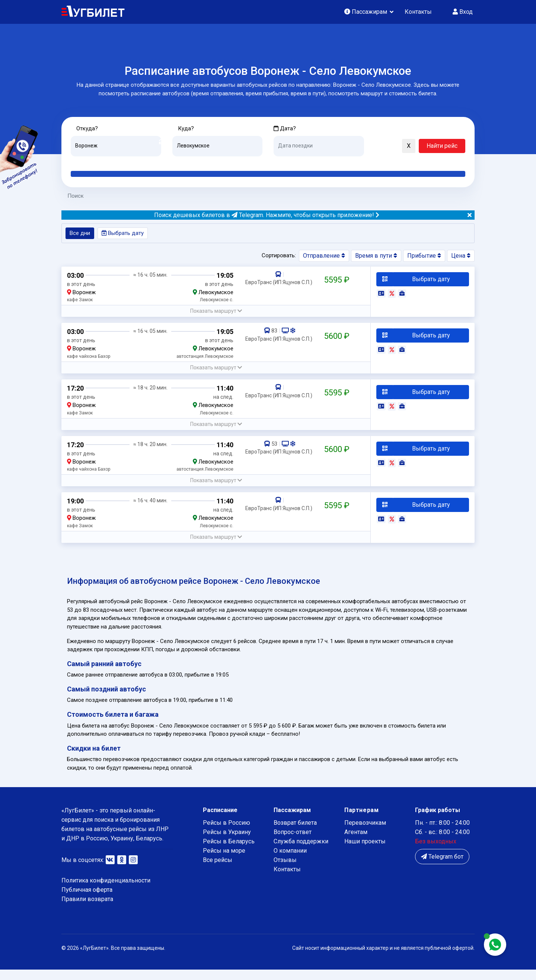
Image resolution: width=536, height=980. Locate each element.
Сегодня (285, 162)
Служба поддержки (301, 852)
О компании (290, 861)
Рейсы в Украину (227, 842)
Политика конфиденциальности (106, 891)
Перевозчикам (365, 833)
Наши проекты (365, 852)
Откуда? (88, 129)
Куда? (187, 129)
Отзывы (285, 870)
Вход (463, 12)
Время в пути (376, 257)
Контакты (418, 12)
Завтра (304, 162)
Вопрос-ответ (293, 842)
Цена (461, 257)
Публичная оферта (87, 900)
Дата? (285, 129)
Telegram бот (442, 867)
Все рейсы (218, 870)
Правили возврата (87, 910)
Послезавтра (335, 162)
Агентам (356, 842)
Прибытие (424, 257)
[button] (373, 147)
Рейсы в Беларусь (229, 852)
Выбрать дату (125, 234)
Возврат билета (295, 833)
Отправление (324, 257)
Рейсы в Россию (226, 833)
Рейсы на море (224, 861)
